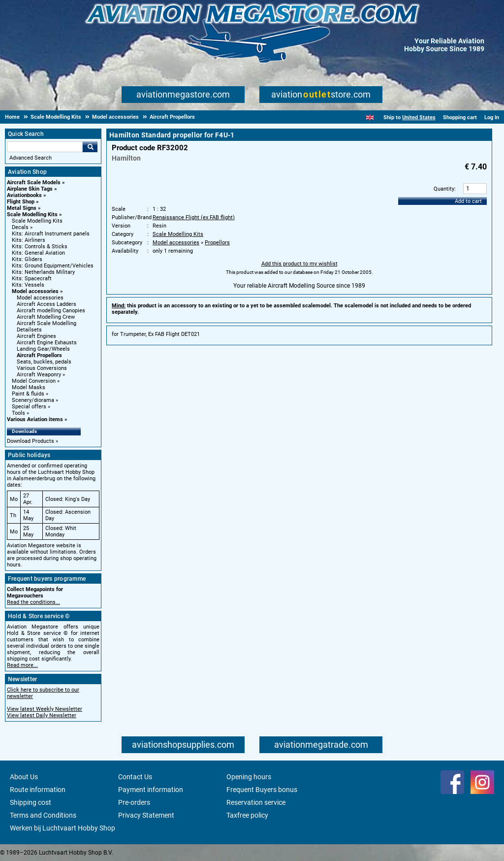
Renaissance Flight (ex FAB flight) (194, 217)
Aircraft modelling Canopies (51, 311)
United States (419, 117)
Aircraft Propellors (39, 355)
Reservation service (256, 802)
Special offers (29, 407)
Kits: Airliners (29, 240)
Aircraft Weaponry (39, 375)
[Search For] (45, 147)
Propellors (217, 243)
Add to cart (468, 201)
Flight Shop (21, 202)
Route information (38, 790)
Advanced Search (31, 158)
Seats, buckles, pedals (44, 362)
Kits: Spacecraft (32, 279)
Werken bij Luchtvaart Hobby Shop (63, 828)
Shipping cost (31, 802)
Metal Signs (22, 208)
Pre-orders (134, 802)
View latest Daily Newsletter (42, 715)
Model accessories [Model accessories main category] (40, 298)
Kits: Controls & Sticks (40, 247)
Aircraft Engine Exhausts (47, 343)
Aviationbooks (24, 195)
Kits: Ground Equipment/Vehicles (53, 266)
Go (90, 147)
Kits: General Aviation (38, 253)
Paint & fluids (28, 394)
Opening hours (249, 777)
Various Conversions (42, 368)
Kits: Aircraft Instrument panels (51, 234)
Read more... (22, 665)
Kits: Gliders (27, 259)
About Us (24, 777)
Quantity (444, 189)
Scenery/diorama (33, 400)
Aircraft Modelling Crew (46, 317)
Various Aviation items (35, 419)
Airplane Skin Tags (30, 189)
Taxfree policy (247, 815)
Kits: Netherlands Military (43, 272)
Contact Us (135, 777)
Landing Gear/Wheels (43, 349)
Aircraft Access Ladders (47, 304)
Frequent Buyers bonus (262, 790)
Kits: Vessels (28, 285)
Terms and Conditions (43, 815)
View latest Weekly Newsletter (45, 709)
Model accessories (35, 291)
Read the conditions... (33, 602)
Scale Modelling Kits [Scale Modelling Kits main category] (37, 221)
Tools (18, 413)
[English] (370, 117)
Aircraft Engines (36, 336)
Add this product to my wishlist (299, 264)
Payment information (151, 790)
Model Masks (29, 387)
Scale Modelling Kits (32, 215)
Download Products (31, 441)
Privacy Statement (146, 815)
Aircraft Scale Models (34, 182)
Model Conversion (34, 381)
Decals (20, 227)
